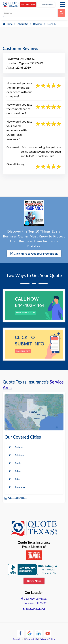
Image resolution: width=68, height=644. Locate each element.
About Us (23, 24)
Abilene (19, 447)
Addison (19, 455)
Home (8, 24)
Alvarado (20, 487)
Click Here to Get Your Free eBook (34, 253)
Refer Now (34, 581)
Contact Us (32, 639)
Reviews (38, 24)
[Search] (61, 13)
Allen (18, 471)
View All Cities (17, 498)
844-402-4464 (46, 5)
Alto (17, 479)
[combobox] (30, 13)
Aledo (18, 463)
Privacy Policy (47, 639)
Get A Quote (28, 5)
